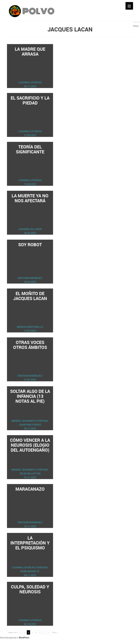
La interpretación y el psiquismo (30, 556)
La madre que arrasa (30, 67)
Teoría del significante (30, 165)
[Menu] (129, 6)
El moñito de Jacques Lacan (30, 311)
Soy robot (30, 263)
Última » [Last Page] (55, 632)
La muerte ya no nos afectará (30, 214)
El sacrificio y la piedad (30, 116)
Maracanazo (30, 507)
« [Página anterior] (21, 632)
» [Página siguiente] (49, 632)
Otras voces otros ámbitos (30, 360)
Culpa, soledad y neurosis (30, 605)
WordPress (24, 638)
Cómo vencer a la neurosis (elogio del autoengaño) (30, 458)
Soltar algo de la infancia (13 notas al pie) (30, 409)
